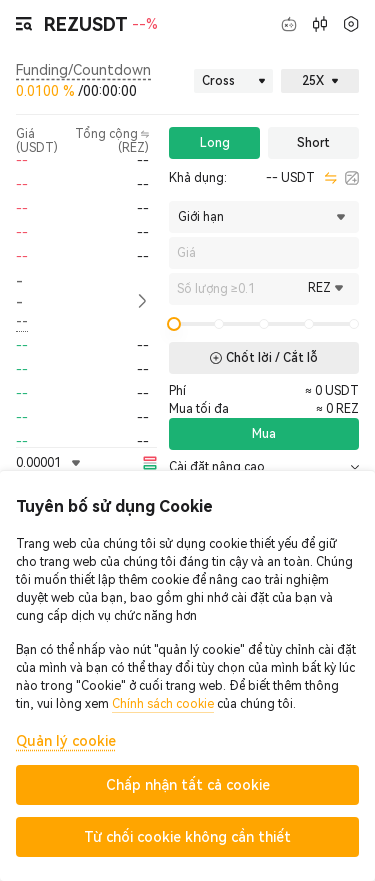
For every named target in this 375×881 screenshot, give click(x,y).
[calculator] (352, 178)
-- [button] (19, 291)
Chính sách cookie (163, 704)
